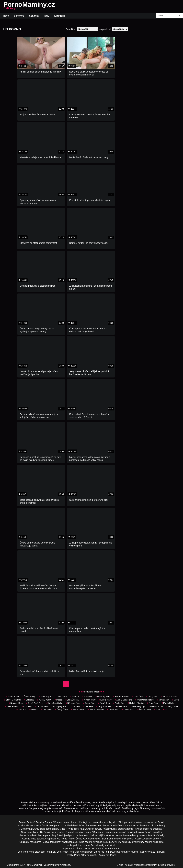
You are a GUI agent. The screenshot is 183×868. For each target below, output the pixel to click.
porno (66, 822)
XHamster (147, 839)
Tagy (46, 16)
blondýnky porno (60, 706)
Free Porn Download (110, 852)
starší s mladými (13, 700)
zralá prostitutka (54, 703)
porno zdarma (99, 822)
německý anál (73, 703)
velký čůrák (172, 706)
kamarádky (163, 700)
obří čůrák (113, 710)
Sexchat (34, 16)
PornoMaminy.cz (29, 6)
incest (146, 829)
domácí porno (156, 706)
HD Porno (62, 839)
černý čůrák (62, 710)
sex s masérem (96, 710)
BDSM (34, 829)
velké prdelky (74, 845)
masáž (58, 700)
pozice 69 (87, 697)
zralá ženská (72, 700)
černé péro (89, 703)
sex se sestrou (121, 697)
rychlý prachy (118, 829)
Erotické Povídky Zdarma (40, 822)
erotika (131, 822)
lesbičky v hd (103, 697)
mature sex (110, 835)
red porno (70, 835)
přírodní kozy (89, 700)
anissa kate (120, 706)
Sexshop (19, 16)
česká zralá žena (34, 703)
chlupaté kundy (158, 826)
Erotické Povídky (167, 865)
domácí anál (60, 697)
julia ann (21, 710)
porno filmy (51, 835)
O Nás (120, 865)
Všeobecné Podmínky (145, 865)
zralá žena (153, 703)
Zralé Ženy (137, 697)
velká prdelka (12, 706)
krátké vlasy (105, 700)
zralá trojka (45, 697)
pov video (47, 710)
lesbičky (79, 832)
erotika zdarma (25, 826)
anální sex (119, 703)
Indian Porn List (89, 852)
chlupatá (29, 700)
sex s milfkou (78, 710)
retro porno (125, 826)
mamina (34, 710)
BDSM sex (89, 829)
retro (32, 842)
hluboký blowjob (136, 703)
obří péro (27, 706)
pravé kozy (104, 703)
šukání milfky (144, 710)
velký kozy (139, 842)
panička (74, 697)
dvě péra (88, 706)
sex (76, 842)
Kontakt (129, 865)
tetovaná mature (169, 697)
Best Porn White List (28, 852)
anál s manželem (123, 700)
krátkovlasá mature (144, 700)
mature (91, 826)
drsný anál (152, 697)
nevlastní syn (16, 703)
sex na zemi (42, 706)
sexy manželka (104, 706)
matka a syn (12, 697)
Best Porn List (48, 852)
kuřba (175, 700)
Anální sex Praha (108, 855)
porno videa (115, 839)
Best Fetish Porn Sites (68, 852)
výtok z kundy (44, 700)
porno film (157, 832)
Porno (22, 822)
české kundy (29, 697)
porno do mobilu (62, 826)
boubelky (32, 832)
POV (157, 710)
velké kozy (109, 842)
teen (52, 842)
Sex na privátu (90, 855)
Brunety (76, 706)
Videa (6, 16)
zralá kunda (128, 710)
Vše (165, 710)
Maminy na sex (130, 852)
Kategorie (60, 16)
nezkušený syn (138, 706)
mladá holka (168, 703)
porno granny (52, 829)
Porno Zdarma (105, 848)
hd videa (131, 832)
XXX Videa (88, 839)
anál (107, 845)
